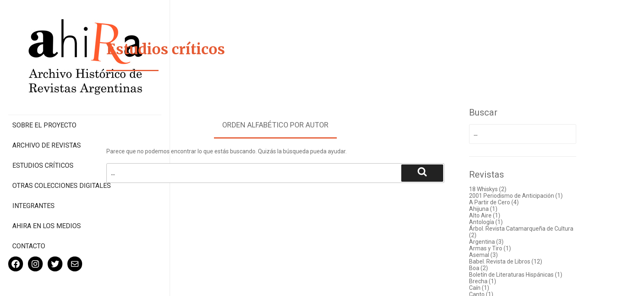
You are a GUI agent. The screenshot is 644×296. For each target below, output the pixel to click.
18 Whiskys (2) (500, 189)
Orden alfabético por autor (288, 125)
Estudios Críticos (43, 131)
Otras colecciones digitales (45, 155)
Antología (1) (499, 222)
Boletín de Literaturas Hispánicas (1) (528, 275)
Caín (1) (492, 288)
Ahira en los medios (47, 199)
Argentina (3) (499, 242)
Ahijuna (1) (496, 209)
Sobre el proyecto (44, 91)
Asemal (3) (496, 255)
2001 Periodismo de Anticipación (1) (529, 196)
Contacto (29, 219)
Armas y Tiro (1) (503, 248)
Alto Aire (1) (497, 215)
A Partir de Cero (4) (507, 202)
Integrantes (33, 179)
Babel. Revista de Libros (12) (518, 261)
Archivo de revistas (47, 111)
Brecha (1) (495, 281)
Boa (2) (491, 268)
